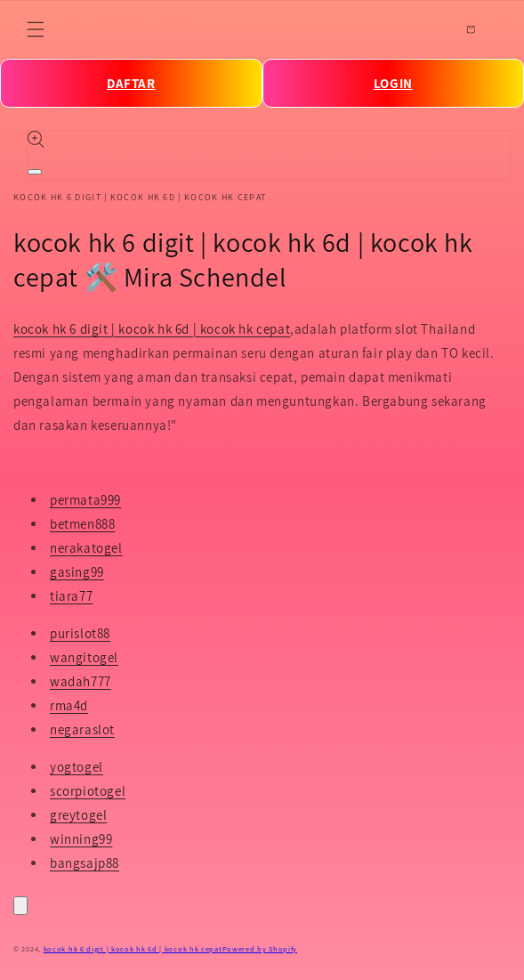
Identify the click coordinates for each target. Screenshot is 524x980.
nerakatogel (86, 548)
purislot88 (80, 633)
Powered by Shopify (260, 948)
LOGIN (393, 83)
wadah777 (81, 681)
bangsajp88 (85, 863)
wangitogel (84, 657)
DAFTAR (131, 83)
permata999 (85, 500)
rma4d (69, 705)
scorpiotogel (88, 791)
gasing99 (77, 572)
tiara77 (71, 596)
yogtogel (77, 767)
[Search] (431, 29)
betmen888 (82, 524)
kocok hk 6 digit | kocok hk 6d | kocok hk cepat (152, 329)
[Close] (20, 906)
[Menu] (36, 29)
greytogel (78, 815)
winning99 (81, 839)
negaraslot (82, 729)
